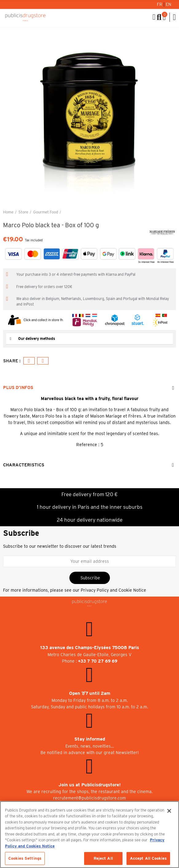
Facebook (29, 361)
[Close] (169, 811)
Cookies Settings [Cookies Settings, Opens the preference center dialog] (25, 858)
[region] (89, 835)
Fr (160, 4)
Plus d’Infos (18, 387)
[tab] (89, 339)
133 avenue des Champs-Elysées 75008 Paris (90, 648)
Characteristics (24, 465)
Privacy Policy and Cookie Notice (113, 590)
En (169, 4)
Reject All (103, 858)
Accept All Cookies (148, 858)
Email (43, 361)
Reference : (88, 445)
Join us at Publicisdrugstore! (89, 785)
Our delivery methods (37, 339)
